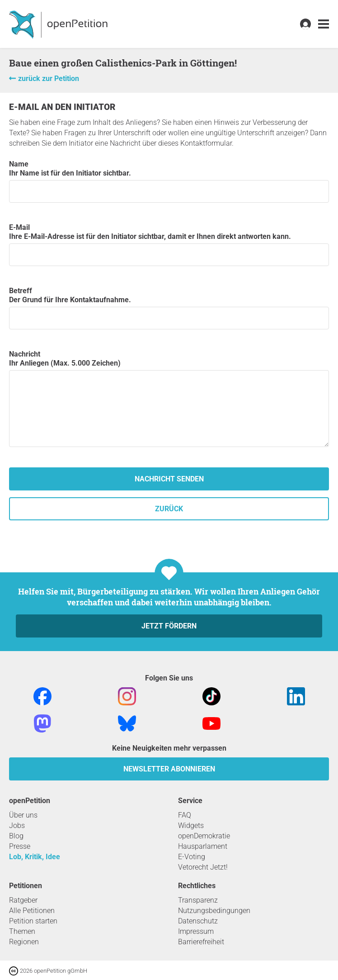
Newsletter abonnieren (169, 769)
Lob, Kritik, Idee (35, 857)
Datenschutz (198, 921)
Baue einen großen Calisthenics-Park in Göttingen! (123, 63)
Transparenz (198, 900)
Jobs (17, 825)
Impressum (196, 931)
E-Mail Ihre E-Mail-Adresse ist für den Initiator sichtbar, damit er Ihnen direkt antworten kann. (169, 245)
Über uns (23, 815)
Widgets (191, 825)
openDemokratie (204, 836)
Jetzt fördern (169, 626)
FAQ (185, 815)
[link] (324, 24)
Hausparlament (203, 846)
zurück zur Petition (49, 78)
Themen (22, 931)
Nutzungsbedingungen (214, 911)
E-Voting (192, 857)
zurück (169, 509)
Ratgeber (23, 900)
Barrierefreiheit (201, 942)
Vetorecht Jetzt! (203, 867)
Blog (16, 836)
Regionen (24, 942)
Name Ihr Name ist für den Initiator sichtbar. (169, 181)
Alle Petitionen (32, 911)
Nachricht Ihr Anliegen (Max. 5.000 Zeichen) (169, 398)
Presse (20, 846)
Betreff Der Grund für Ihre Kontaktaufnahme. (169, 308)
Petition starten (33, 921)
